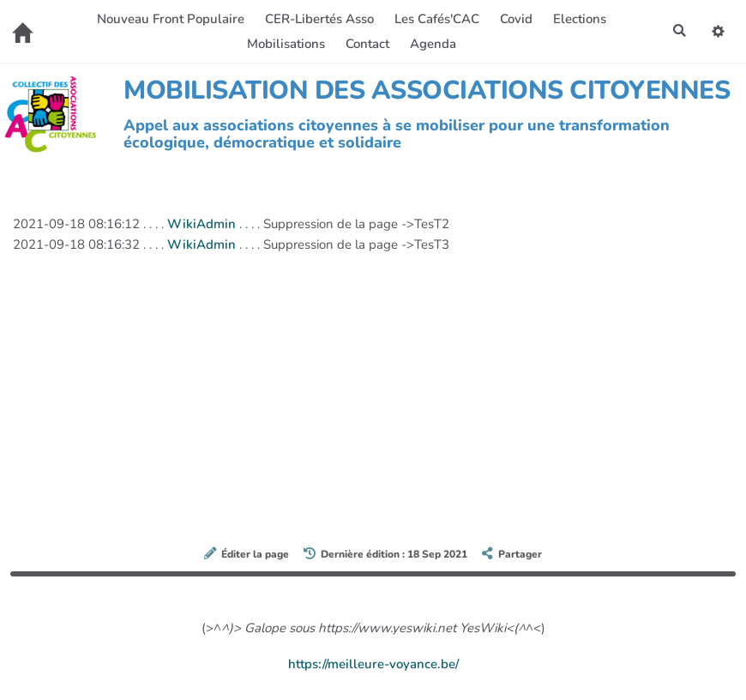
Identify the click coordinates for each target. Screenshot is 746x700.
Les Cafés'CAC (437, 19)
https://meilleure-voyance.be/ (373, 664)
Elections (580, 19)
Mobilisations (286, 44)
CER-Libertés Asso (319, 19)
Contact (367, 44)
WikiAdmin (202, 224)
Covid (516, 19)
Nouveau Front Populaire (171, 19)
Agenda (433, 44)
